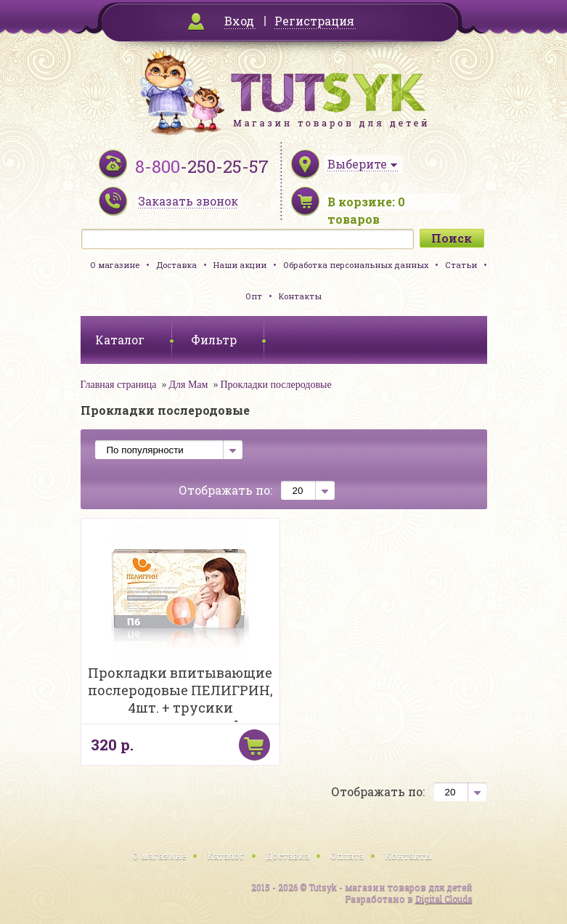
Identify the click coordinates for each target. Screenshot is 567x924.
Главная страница (119, 385)
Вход (239, 21)
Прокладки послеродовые (276, 385)
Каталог (226, 856)
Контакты (300, 296)
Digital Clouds (444, 899)
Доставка (176, 265)
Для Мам (188, 385)
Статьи (461, 265)
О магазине (115, 265)
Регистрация (314, 21)
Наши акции (240, 265)
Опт (254, 296)
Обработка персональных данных (356, 265)
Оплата (347, 856)
